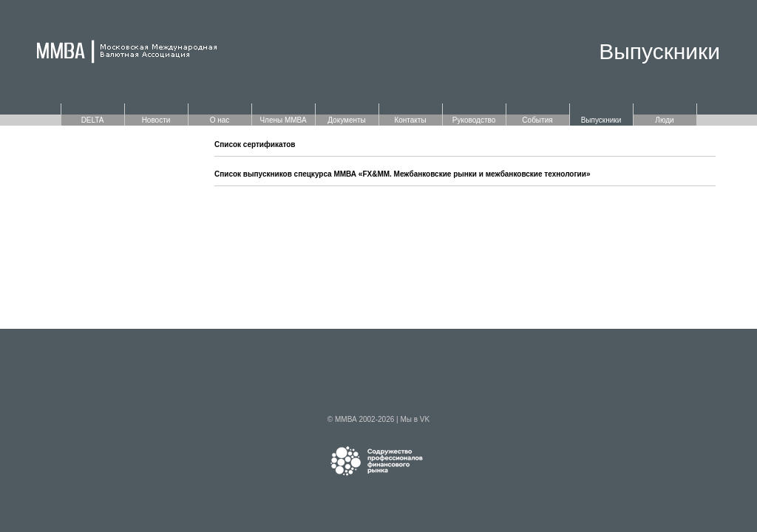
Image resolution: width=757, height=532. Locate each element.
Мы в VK (415, 419)
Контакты (410, 120)
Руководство (474, 120)
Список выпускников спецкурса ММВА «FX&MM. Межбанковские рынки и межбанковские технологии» (402, 174)
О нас (220, 120)
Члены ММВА (283, 120)
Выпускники (601, 120)
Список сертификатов (255, 144)
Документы (347, 120)
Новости (156, 120)
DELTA (93, 120)
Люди (664, 120)
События (537, 120)
